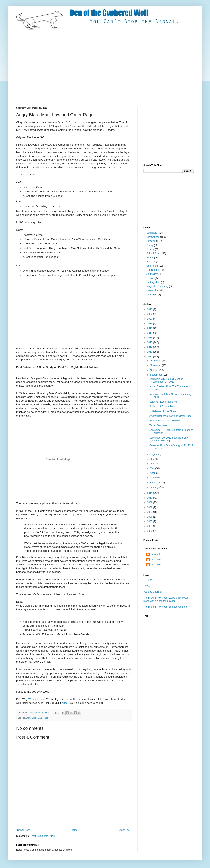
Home (74, 830)
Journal (150, 249)
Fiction (150, 258)
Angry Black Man (34, 718)
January (155, 487)
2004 (150, 526)
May (153, 468)
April (153, 473)
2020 (150, 319)
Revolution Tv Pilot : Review (164, 421)
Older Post (124, 830)
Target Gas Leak (158, 425)
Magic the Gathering (157, 286)
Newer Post (23, 830)
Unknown (155, 559)
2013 (150, 352)
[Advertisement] (66, 71)
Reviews (151, 241)
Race (46, 718)
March (154, 478)
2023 (150, 309)
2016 (150, 338)
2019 (150, 324)
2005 (150, 521)
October (155, 370)
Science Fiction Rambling (163, 402)
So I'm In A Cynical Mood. (163, 406)
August (154, 454)
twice (65, 703)
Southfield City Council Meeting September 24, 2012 (166, 380)
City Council (153, 237)
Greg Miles (34, 713)
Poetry (150, 245)
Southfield (152, 233)
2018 (150, 328)
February (155, 483)
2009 (150, 502)
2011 (150, 493)
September (156, 375)
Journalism (152, 274)
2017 (150, 333)
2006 (150, 517)
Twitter (147, 586)
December (156, 361)
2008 (150, 507)
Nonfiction (152, 295)
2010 (150, 498)
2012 (150, 357)
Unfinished (152, 266)
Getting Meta (153, 282)
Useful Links (153, 290)
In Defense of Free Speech (164, 411)
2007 (150, 512)
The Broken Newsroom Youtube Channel (165, 607)
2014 (150, 347)
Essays (150, 278)
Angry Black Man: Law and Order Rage (171, 416)
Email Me (148, 580)
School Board (154, 253)
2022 (150, 314)
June (153, 464)
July (153, 459)
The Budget (153, 270)
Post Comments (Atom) (44, 836)
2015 (150, 342)
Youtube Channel (153, 592)
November (156, 365)
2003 (150, 531)
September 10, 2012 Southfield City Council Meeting (169, 439)
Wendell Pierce (37, 699)
